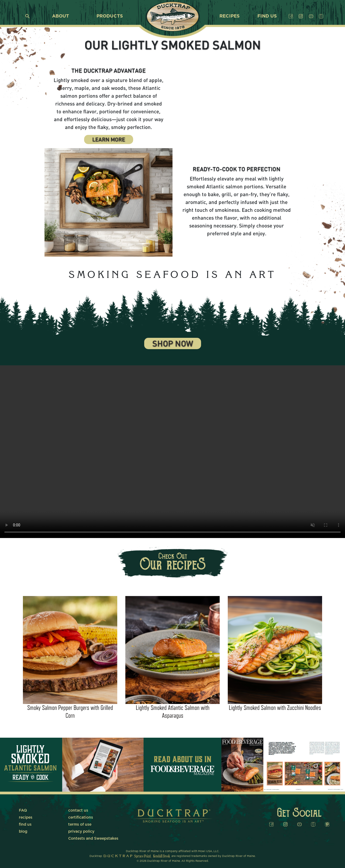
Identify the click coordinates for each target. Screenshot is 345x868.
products (110, 16)
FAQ (23, 811)
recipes (230, 16)
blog (23, 832)
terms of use (80, 825)
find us (267, 16)
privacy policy (81, 832)
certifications (81, 818)
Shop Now (173, 344)
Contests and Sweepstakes (93, 839)
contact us (78, 811)
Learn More (109, 140)
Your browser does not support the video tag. (237, 96)
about (61, 16)
